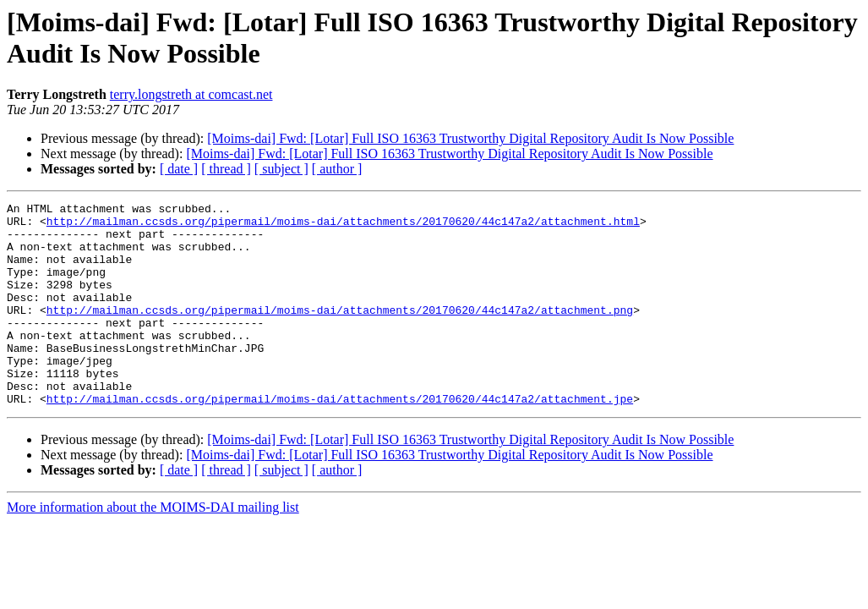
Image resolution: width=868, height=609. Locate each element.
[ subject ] (281, 169)
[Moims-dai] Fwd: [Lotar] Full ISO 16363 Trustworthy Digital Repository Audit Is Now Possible (470, 138)
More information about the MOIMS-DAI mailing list (153, 548)
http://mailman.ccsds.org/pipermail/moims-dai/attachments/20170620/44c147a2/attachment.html (343, 226)
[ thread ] (226, 169)
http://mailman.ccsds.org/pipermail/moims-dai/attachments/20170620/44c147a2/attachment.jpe (340, 439)
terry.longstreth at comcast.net (191, 94)
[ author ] (337, 169)
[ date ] (179, 169)
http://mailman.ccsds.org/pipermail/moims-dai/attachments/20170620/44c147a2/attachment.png (340, 332)
